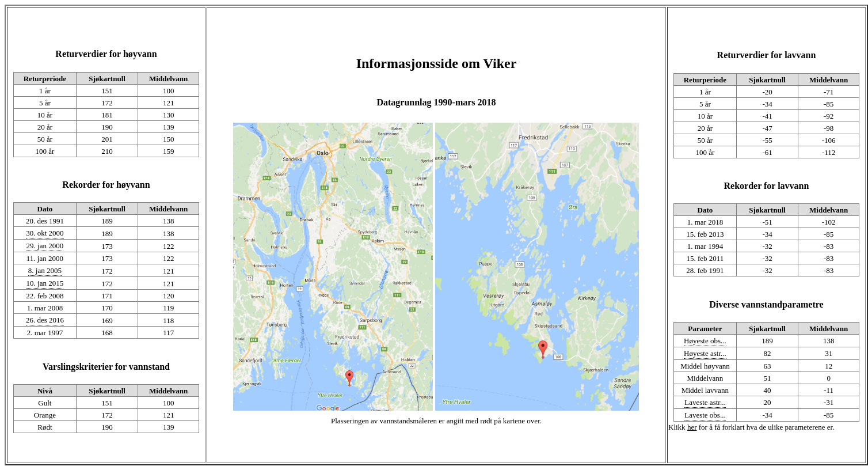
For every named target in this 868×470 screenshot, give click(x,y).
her (692, 427)
